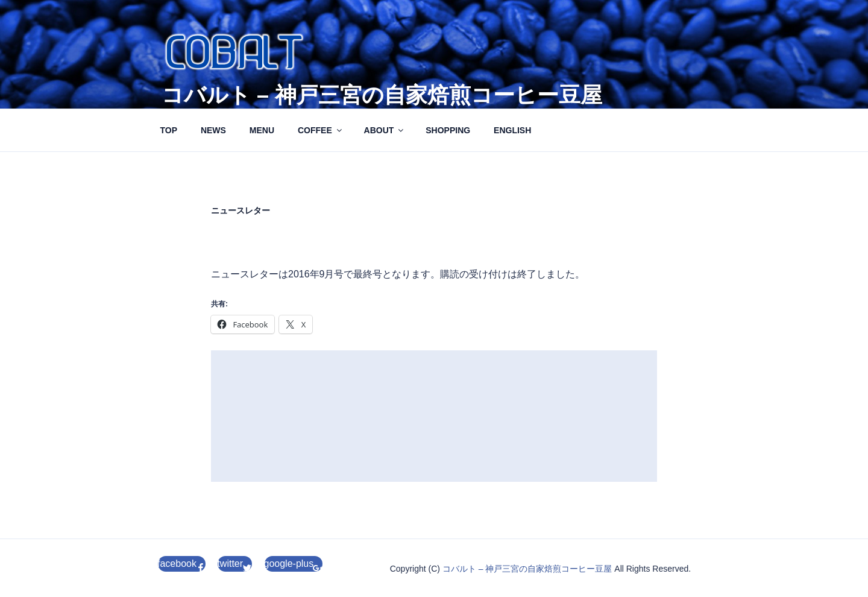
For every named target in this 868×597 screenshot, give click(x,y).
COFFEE (321, 130)
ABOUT (385, 130)
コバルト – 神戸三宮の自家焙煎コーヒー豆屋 (382, 95)
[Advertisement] (434, 416)
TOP (169, 130)
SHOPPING (448, 130)
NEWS (213, 130)
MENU (262, 130)
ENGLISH (512, 130)
